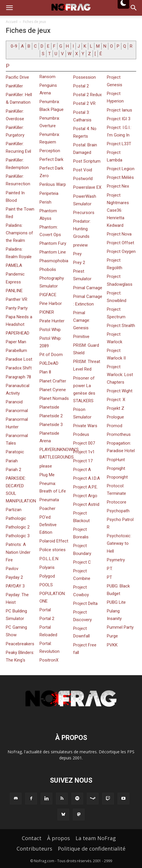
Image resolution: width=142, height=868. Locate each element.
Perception (50, 151)
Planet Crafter (53, 381)
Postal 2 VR (84, 103)
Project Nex (118, 186)
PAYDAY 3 (15, 586)
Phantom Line (53, 252)
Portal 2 (47, 619)
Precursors (84, 213)
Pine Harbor (51, 303)
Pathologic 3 (18, 536)
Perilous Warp (53, 184)
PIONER (47, 312)
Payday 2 (14, 577)
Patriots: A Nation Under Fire (18, 552)
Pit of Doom (51, 355)
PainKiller (14, 86)
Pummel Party (120, 627)
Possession (85, 77)
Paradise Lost (19, 359)
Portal (45, 610)
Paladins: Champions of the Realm (19, 233)
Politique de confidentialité (92, 849)
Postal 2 (81, 86)
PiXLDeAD (49, 363)
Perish (45, 202)
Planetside (49, 407)
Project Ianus (119, 110)
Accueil (12, 22)
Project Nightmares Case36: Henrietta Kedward (118, 210)
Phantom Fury (53, 243)
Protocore (117, 502)
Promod (115, 426)
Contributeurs (34, 849)
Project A (82, 470)
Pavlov (12, 569)
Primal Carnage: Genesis (82, 320)
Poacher (47, 508)
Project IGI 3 (119, 119)
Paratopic (15, 452)
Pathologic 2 (18, 527)
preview (80, 245)
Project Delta (85, 603)
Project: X (116, 400)
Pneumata (49, 500)
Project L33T (119, 144)
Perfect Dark (51, 159)
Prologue (115, 417)
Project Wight (120, 391)
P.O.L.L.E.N (49, 559)
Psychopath (118, 511)
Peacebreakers (20, 644)
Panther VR (17, 299)
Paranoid (14, 402)
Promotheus (119, 434)
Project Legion (121, 169)
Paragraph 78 (18, 377)
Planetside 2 (51, 416)
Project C (82, 562)
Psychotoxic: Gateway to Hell (119, 543)
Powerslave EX (87, 187)
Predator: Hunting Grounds (82, 229)
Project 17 (83, 461)
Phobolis (48, 269)
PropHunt (116, 460)
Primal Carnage (88, 288)
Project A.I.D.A (87, 478)
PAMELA (14, 265)
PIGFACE (48, 295)
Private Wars (85, 426)
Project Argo (85, 496)
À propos (59, 838)
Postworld (83, 179)
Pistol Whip (50, 330)
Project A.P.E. (86, 487)
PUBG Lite (116, 602)
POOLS (46, 585)
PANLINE (14, 291)
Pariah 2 (14, 470)
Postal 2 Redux (87, 95)
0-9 (14, 46)
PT (109, 577)
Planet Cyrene (53, 390)
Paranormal (17, 411)
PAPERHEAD (18, 333)
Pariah (12, 461)
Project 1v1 (84, 452)
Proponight (117, 477)
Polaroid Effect (54, 541)
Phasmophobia (54, 261)
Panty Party (17, 308)
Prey (77, 254)
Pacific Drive (17, 77)
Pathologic (16, 518)
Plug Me (47, 475)
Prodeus (81, 434)
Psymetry (116, 560)
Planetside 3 (51, 425)
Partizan (14, 510)
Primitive (81, 337)
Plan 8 (45, 372)
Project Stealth (121, 326)
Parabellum (16, 351)
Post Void (83, 170)
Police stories (53, 550)
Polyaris (47, 567)
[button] (9, 8)
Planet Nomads (54, 398)
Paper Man (16, 342)
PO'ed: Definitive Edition (48, 525)
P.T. (110, 569)
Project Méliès (120, 177)
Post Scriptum (87, 161)
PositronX (49, 660)
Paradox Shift (19, 368)
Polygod (47, 576)
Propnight (116, 468)
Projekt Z (116, 408)
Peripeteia (49, 193)
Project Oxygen (121, 251)
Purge (112, 636)
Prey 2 (79, 263)
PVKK (112, 645)
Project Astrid (86, 504)
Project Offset (121, 243)
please (46, 466)
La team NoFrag (96, 838)
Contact (32, 838)
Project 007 (84, 443)
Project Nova (119, 234)
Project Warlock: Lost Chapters (120, 374)
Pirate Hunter (52, 321)
